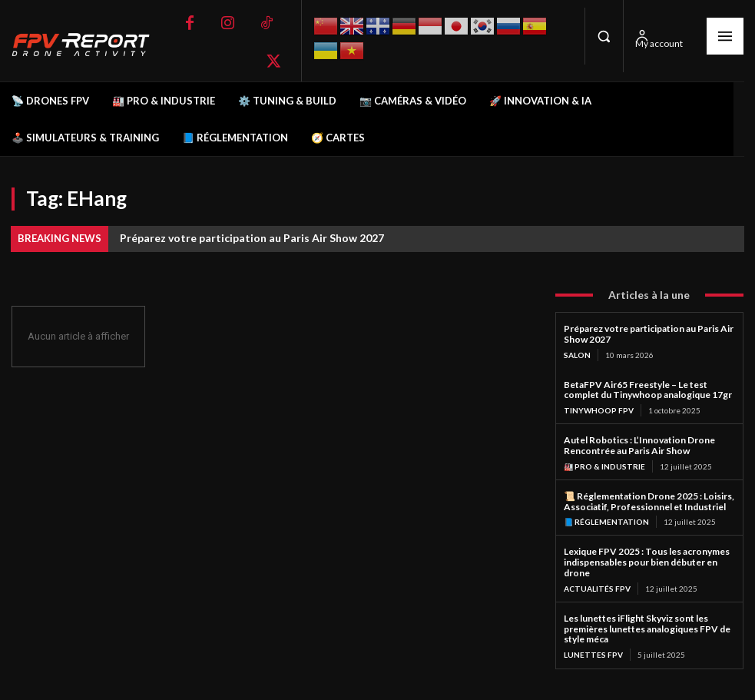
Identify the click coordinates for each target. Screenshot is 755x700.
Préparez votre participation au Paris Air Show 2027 (252, 238)
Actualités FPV (597, 589)
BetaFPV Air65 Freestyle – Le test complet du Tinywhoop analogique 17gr (648, 390)
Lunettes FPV (593, 655)
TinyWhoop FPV (599, 410)
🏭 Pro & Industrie (604, 466)
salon (577, 355)
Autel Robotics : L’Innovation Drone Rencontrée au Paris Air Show (639, 445)
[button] (604, 36)
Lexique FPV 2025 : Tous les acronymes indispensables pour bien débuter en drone (647, 562)
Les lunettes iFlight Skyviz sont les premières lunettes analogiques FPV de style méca (647, 629)
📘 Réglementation (606, 522)
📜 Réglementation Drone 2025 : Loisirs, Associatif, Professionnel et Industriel (649, 501)
